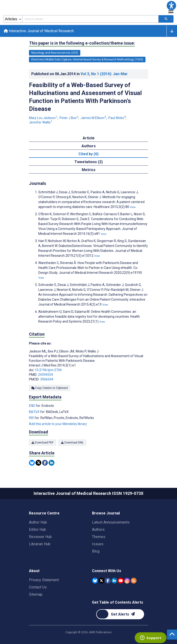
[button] (171, 6)
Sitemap (36, 594)
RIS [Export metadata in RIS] (32, 418)
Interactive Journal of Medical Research (39, 31)
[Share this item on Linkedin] (51, 463)
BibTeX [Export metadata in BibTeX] (35, 412)
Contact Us (38, 587)
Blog (96, 551)
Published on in (80, 74)
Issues (98, 544)
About (34, 571)
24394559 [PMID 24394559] (46, 375)
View (133, 207)
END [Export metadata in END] (32, 406)
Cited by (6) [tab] (88, 154)
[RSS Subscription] (134, 581)
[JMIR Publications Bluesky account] (95, 581)
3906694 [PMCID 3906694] (47, 379)
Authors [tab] (89, 146)
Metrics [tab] (89, 170)
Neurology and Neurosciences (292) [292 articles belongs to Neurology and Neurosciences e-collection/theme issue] (55, 53)
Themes (99, 537)
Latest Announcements (111, 522)
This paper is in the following (82, 43)
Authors (98, 530)
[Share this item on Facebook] (45, 463)
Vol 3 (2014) (104, 74)
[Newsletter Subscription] (120, 614)
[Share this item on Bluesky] (32, 463)
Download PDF (42, 443)
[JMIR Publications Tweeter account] (101, 581)
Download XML (72, 443)
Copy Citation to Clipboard (50, 388)
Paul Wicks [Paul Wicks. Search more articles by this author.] (117, 118)
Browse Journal (106, 513)
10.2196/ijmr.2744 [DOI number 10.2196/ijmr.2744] (48, 370)
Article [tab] (89, 138)
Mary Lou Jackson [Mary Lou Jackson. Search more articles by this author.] (43, 118)
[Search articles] (166, 19)
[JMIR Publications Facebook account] (108, 581)
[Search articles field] (90, 19)
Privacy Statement (44, 580)
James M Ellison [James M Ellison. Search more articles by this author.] (94, 118)
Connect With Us (107, 571)
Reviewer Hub (40, 537)
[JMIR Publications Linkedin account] (114, 581)
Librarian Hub (40, 544)
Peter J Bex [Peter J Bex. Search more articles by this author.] (69, 118)
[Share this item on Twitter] (38, 463)
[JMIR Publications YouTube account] (121, 581)
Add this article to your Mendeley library (58, 424)
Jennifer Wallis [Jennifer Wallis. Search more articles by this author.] (41, 122)
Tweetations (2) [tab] (89, 162)
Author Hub (38, 522)
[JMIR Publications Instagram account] (127, 581)
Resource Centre (44, 513)
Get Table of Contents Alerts (118, 602)
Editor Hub (37, 530)
